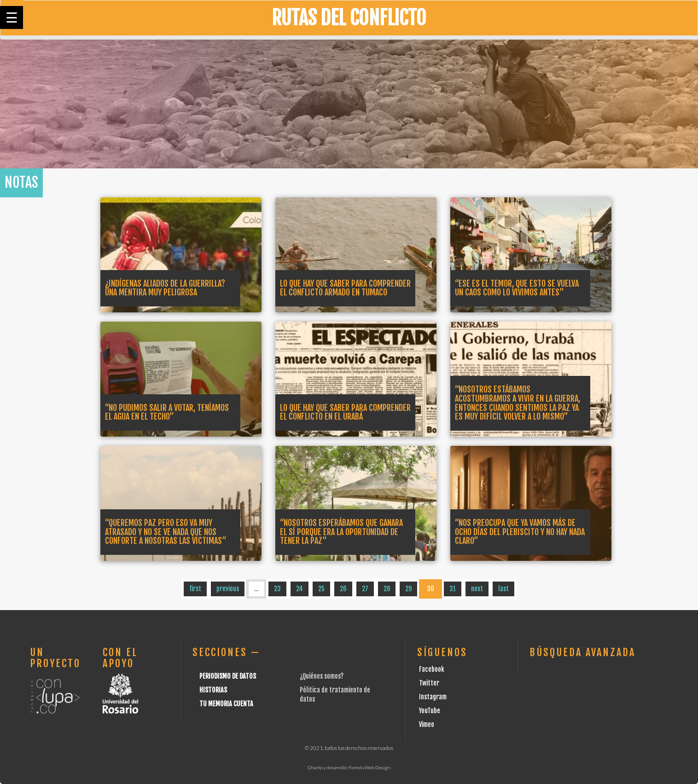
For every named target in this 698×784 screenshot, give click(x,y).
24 (300, 589)
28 (387, 589)
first (195, 589)
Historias (213, 690)
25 (321, 589)
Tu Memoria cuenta (226, 704)
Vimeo (427, 724)
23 (277, 589)
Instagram (433, 697)
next (477, 589)
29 (408, 589)
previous (228, 589)
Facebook (432, 669)
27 (365, 589)
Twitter (429, 683)
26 (343, 589)
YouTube (430, 711)
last (503, 589)
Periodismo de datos (228, 676)
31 (453, 589)
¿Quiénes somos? (322, 676)
